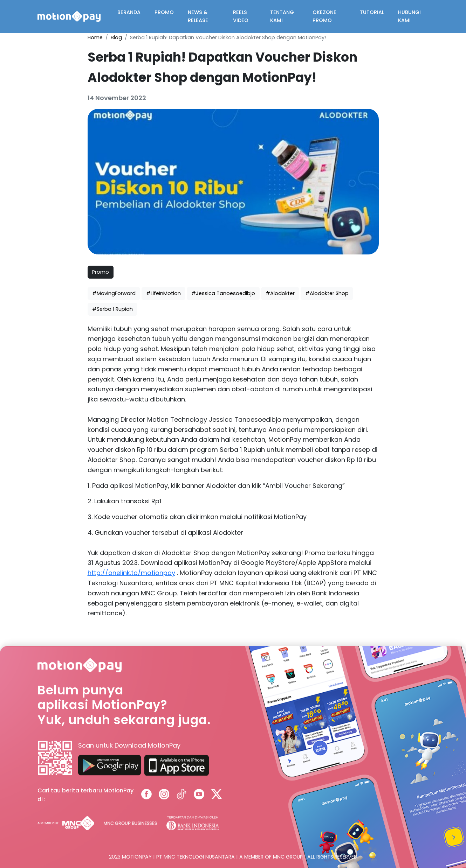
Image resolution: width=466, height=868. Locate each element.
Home (95, 37)
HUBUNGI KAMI (409, 16)
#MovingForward (114, 293)
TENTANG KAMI (282, 16)
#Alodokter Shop (327, 293)
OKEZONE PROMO (324, 16)
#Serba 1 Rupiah (112, 309)
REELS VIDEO (241, 16)
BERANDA (129, 12)
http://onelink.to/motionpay (131, 573)
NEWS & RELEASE (198, 16)
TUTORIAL (372, 12)
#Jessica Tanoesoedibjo (223, 293)
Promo (101, 272)
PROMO (164, 12)
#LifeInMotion (163, 293)
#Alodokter (280, 293)
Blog (116, 37)
